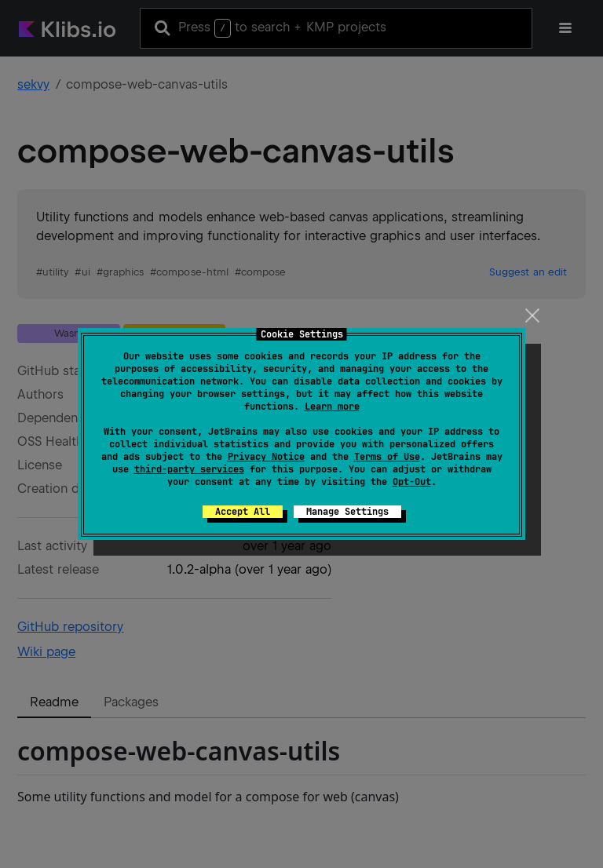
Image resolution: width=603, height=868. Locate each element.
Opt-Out (412, 482)
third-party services (189, 469)
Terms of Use (387, 457)
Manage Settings (347, 512)
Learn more (332, 407)
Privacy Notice (266, 457)
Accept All (243, 512)
